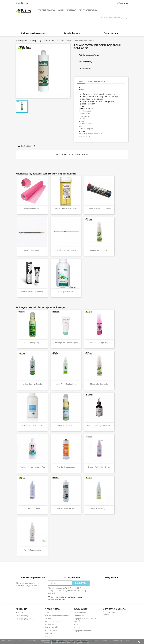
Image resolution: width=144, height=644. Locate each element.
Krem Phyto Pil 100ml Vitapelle (66, 342)
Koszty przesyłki (51, 627)
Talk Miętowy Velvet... (66, 292)
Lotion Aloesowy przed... (32, 384)
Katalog (72, 10)
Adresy (77, 624)
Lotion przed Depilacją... (99, 342)
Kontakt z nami (23, 3)
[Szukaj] (113, 17)
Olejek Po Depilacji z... (66, 425)
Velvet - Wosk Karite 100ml (66, 209)
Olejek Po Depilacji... (32, 342)
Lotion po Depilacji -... (99, 508)
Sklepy (47, 636)
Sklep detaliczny (88, 10)
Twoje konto (81, 609)
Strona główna (47, 10)
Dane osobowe (80, 612)
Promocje (19, 613)
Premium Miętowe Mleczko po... (32, 467)
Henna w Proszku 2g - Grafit (99, 209)
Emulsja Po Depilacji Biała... (99, 467)
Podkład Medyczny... (32, 209)
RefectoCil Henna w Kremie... (32, 292)
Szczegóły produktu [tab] (96, 81)
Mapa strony (50, 633)
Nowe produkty (22, 616)
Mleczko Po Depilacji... (99, 250)
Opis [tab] (81, 81)
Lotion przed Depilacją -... (66, 384)
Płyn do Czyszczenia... (66, 467)
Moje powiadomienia (82, 631)
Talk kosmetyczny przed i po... (32, 425)
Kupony (77, 627)
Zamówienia (79, 615)
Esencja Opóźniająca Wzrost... (99, 425)
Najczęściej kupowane (25, 619)
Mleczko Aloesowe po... (66, 508)
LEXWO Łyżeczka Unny (32, 250)
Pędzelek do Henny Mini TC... (66, 250)
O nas (61, 10)
